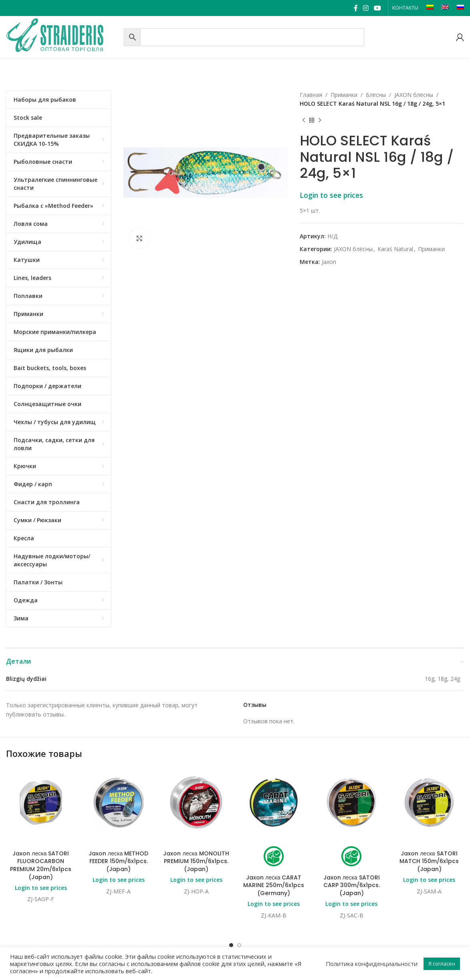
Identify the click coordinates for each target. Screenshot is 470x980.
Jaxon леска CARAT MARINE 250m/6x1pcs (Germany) (274, 885)
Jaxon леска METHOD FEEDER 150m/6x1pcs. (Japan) (118, 861)
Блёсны (376, 95)
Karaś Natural (395, 249)
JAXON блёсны (414, 95)
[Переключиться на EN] (445, 8)
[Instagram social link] (366, 8)
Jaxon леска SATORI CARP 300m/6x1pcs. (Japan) (352, 885)
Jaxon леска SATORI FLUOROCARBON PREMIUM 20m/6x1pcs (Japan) (41, 865)
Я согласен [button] (442, 964)
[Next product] (320, 121)
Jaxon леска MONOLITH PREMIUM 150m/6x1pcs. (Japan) (196, 861)
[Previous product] (304, 121)
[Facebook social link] (356, 8)
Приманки (344, 95)
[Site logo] (63, 36)
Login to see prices (331, 195)
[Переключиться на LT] (430, 8)
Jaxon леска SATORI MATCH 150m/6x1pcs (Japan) (429, 861)
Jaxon (329, 262)
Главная (311, 95)
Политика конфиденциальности (372, 964)
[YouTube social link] (378, 8)
